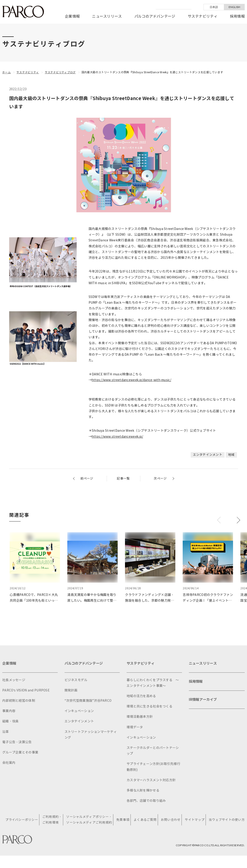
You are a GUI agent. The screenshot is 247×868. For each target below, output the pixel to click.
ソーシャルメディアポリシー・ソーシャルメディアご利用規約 (90, 820)
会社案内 (9, 763)
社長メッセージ (14, 680)
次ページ (160, 478)
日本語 (214, 7)
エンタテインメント (208, 454)
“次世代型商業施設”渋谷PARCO (88, 701)
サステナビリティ (203, 16)
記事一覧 (123, 478)
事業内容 (9, 711)
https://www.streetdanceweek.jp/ (118, 436)
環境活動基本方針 (140, 717)
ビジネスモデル (76, 680)
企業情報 (72, 16)
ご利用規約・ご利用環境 (53, 820)
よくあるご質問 (146, 820)
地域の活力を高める (141, 697)
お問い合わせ (171, 820)
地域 (231, 454)
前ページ (87, 478)
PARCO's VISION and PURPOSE (26, 691)
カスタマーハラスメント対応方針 (151, 780)
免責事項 (123, 820)
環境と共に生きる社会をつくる (149, 707)
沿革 (6, 732)
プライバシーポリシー (23, 820)
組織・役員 (10, 722)
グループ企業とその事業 (20, 753)
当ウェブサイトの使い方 (227, 820)
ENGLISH (235, 7)
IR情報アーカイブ (204, 701)
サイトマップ (195, 820)
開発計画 (71, 691)
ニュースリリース (107, 16)
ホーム (7, 72)
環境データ (135, 727)
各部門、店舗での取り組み (146, 801)
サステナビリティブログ (60, 72)
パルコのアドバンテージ (155, 16)
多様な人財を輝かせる (143, 791)
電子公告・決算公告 (17, 742)
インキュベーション (79, 711)
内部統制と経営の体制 (19, 701)
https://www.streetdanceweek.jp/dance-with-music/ (133, 380)
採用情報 (237, 16)
